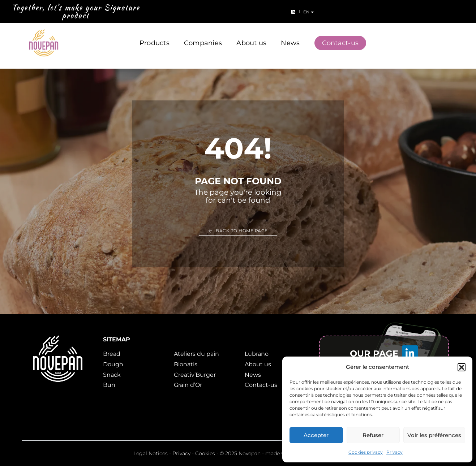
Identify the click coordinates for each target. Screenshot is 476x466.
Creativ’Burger (195, 375)
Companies (203, 35)
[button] (462, 367)
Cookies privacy (366, 452)
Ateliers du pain (196, 354)
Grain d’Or (188, 385)
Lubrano (257, 354)
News (290, 35)
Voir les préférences (434, 435)
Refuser (373, 435)
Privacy (394, 452)
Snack (112, 375)
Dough (113, 364)
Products (155, 35)
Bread (112, 354)
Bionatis (186, 364)
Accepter (316, 435)
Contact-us (340, 35)
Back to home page (238, 231)
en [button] (464, 12)
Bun (109, 385)
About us (251, 35)
